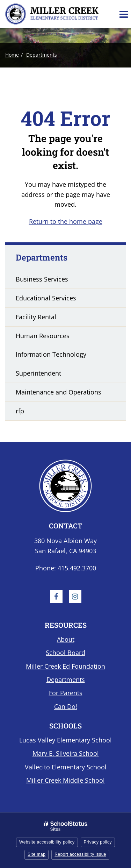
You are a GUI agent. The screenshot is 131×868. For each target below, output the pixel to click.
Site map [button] (37, 854)
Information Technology (51, 354)
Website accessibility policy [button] (47, 842)
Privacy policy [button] (98, 842)
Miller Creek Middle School (65, 780)
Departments (42, 55)
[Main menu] (123, 14)
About (66, 639)
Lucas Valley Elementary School (65, 740)
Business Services (42, 279)
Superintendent (38, 373)
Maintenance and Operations (59, 392)
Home (12, 55)
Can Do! (66, 706)
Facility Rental (36, 317)
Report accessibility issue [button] (80, 854)
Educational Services (46, 298)
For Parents (66, 693)
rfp (20, 411)
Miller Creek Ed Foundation (65, 666)
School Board (65, 653)
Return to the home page (66, 221)
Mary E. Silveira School (66, 753)
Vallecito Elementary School (66, 767)
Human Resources (43, 336)
